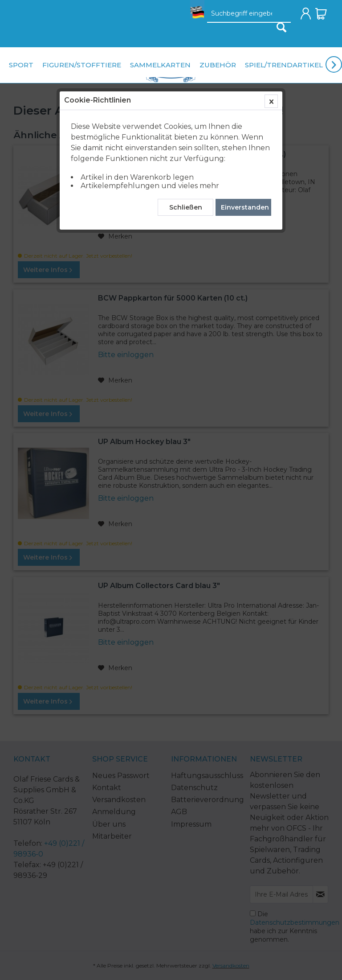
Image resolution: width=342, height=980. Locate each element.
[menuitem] (195, 16)
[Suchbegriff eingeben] (249, 14)
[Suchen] (281, 27)
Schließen (186, 207)
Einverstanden (245, 207)
